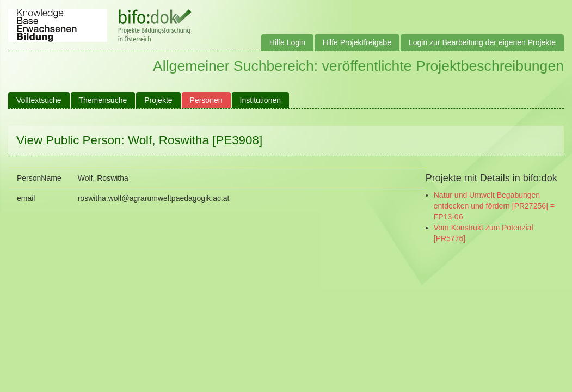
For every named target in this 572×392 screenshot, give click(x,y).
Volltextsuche (39, 100)
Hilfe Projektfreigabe (357, 42)
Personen (206, 100)
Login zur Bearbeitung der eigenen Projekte (482, 42)
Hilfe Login (287, 42)
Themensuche (103, 100)
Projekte (158, 100)
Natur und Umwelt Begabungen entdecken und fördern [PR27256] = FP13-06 (494, 206)
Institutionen (261, 100)
